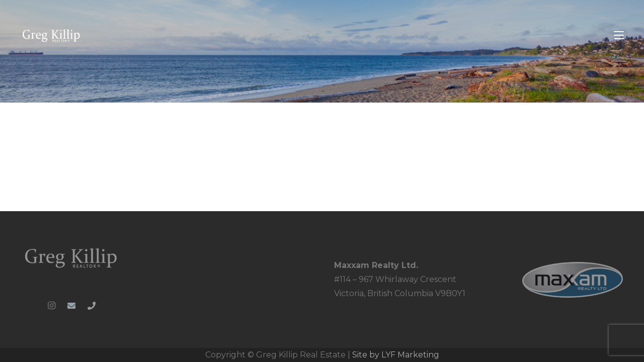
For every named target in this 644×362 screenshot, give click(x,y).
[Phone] (92, 306)
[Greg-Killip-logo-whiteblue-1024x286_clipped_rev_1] (71, 257)
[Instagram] (51, 306)
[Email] (71, 306)
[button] (619, 35)
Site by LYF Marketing (396, 355)
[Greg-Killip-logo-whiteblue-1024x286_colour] (52, 35)
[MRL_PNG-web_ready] (573, 280)
